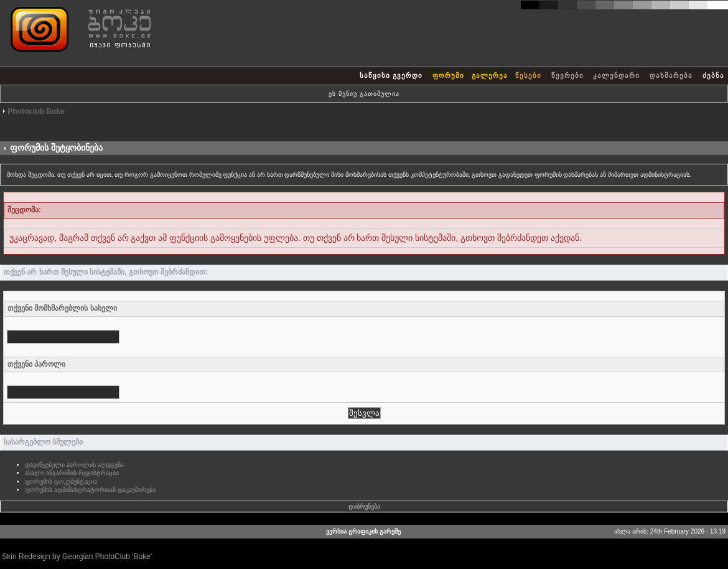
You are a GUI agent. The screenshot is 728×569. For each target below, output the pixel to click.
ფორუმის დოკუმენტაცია (61, 482)
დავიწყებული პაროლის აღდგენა (74, 465)
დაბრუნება (364, 506)
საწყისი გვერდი (391, 75)
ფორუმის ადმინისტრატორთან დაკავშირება (90, 490)
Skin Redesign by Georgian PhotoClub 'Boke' (77, 557)
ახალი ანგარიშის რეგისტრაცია (72, 473)
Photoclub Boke (36, 111)
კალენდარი (616, 75)
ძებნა (713, 75)
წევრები (567, 75)
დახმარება (671, 75)
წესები (528, 75)
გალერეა (490, 75)
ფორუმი (448, 75)
